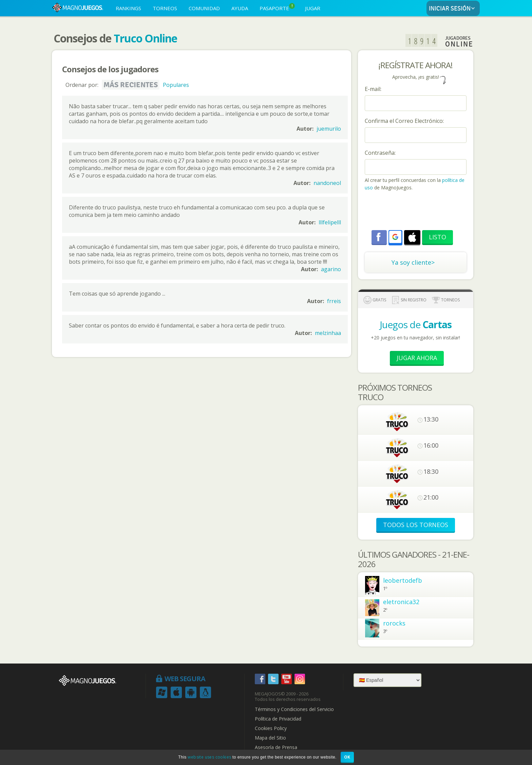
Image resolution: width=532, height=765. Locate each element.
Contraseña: (380, 153)
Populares (176, 85)
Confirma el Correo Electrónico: (404, 121)
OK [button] (347, 757)
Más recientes (131, 85)
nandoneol (327, 183)
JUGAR (313, 8)
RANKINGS (128, 8)
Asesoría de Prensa (276, 747)
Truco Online (145, 38)
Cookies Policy (271, 728)
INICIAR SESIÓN (453, 9)
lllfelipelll (330, 222)
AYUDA (240, 8)
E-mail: (373, 89)
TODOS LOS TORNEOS (416, 525)
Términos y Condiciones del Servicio (294, 709)
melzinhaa (328, 333)
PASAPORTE (277, 7)
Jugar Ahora (417, 358)
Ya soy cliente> (413, 262)
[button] (395, 237)
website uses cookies (209, 757)
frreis (334, 301)
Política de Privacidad (278, 719)
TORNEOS (165, 8)
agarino (331, 269)
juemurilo (329, 129)
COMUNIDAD (204, 8)
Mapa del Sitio (270, 738)
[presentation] (416, 211)
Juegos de (416, 324)
